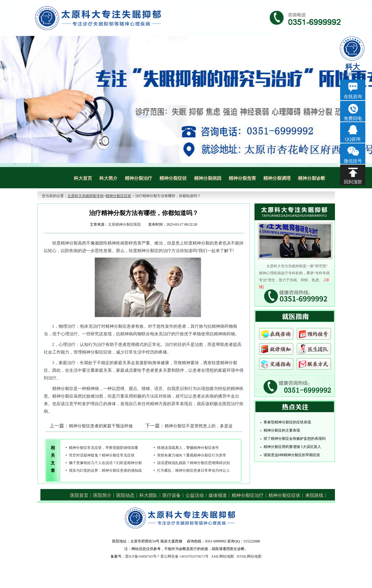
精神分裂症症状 (118, 196)
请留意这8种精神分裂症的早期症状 (292, 455)
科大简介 (108, 178)
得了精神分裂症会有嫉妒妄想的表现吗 (295, 439)
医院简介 (102, 495)
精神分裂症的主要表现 (282, 430)
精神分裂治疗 (138, 178)
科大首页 (83, 178)
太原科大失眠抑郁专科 (86, 196)
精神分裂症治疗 (248, 495)
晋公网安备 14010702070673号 (184, 556)
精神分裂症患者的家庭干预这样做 (101, 426)
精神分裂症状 (173, 178)
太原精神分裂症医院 (125, 224)
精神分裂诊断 (312, 178)
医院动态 (125, 495)
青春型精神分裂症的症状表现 (287, 422)
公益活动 (195, 495)
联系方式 (314, 365)
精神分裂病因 (208, 178)
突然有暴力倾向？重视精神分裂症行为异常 (192, 455)
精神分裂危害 (242, 178)
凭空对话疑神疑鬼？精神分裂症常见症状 (102, 455)
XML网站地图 (223, 556)
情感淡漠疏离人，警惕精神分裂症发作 (188, 448)
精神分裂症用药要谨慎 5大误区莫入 (292, 447)
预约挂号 (314, 336)
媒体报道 (218, 495)
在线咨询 (276, 336)
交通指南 (276, 365)
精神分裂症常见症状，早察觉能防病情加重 (104, 448)
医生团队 (314, 350)
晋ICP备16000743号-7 (142, 556)
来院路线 (314, 495)
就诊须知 (276, 350)
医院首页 (79, 495)
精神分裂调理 (277, 178)
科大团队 (148, 495)
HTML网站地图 (249, 556)
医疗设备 (172, 495)
